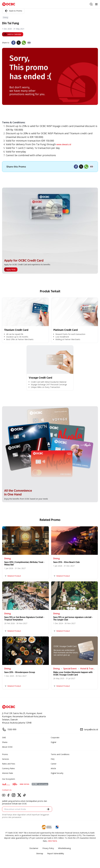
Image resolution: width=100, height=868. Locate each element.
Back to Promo (13, 11)
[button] (48, 809)
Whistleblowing (64, 848)
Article (53, 768)
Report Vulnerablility (56, 853)
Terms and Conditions (60, 754)
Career (54, 764)
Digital (53, 742)
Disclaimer (34, 848)
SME (4, 737)
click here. (53, 841)
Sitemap (40, 853)
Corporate (55, 737)
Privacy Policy (48, 848)
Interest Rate (8, 773)
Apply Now (11, 269)
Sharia (5, 742)
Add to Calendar (13, 34)
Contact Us (7, 790)
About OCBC (7, 747)
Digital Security (57, 773)
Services (6, 759)
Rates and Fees (9, 764)
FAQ (53, 759)
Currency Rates (8, 768)
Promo (5, 754)
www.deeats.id (64, 144)
